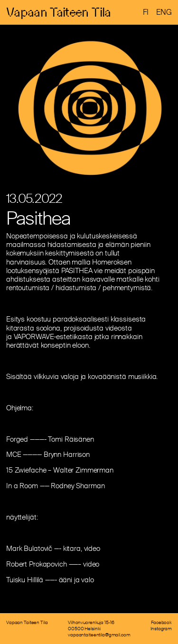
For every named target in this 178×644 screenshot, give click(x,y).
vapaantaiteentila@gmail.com (99, 635)
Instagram (161, 629)
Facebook (161, 622)
